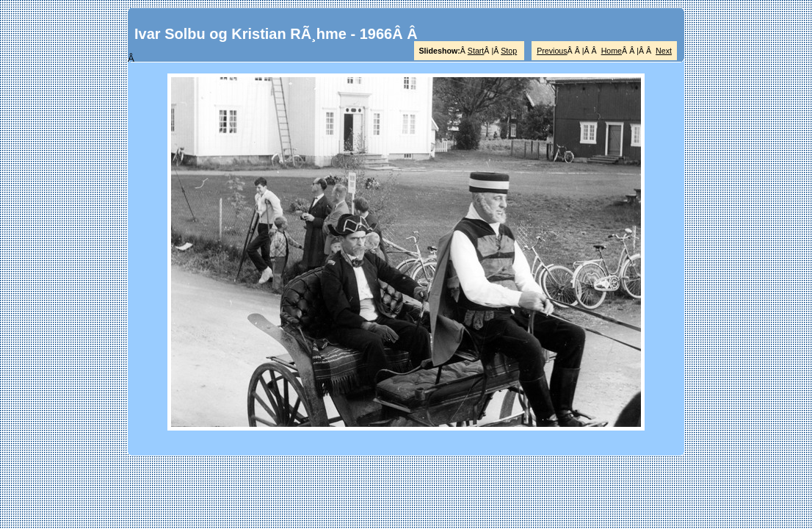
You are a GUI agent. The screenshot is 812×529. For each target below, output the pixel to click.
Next (664, 51)
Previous (552, 51)
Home (612, 51)
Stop (509, 51)
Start (476, 51)
